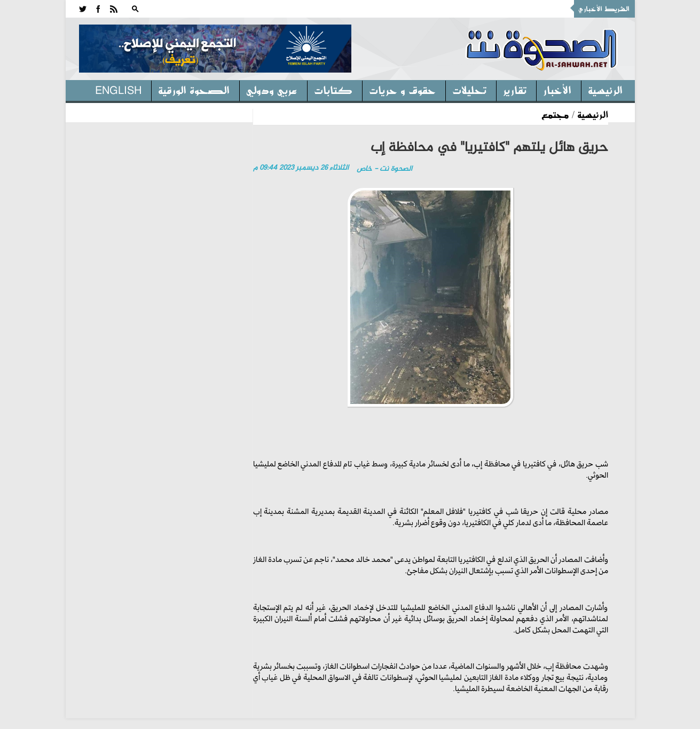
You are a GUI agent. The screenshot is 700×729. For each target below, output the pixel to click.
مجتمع (555, 114)
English (118, 90)
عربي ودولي (272, 90)
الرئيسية (605, 90)
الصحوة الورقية (194, 90)
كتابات (333, 90)
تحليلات (469, 90)
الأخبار (557, 90)
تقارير (515, 90)
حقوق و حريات (402, 90)
